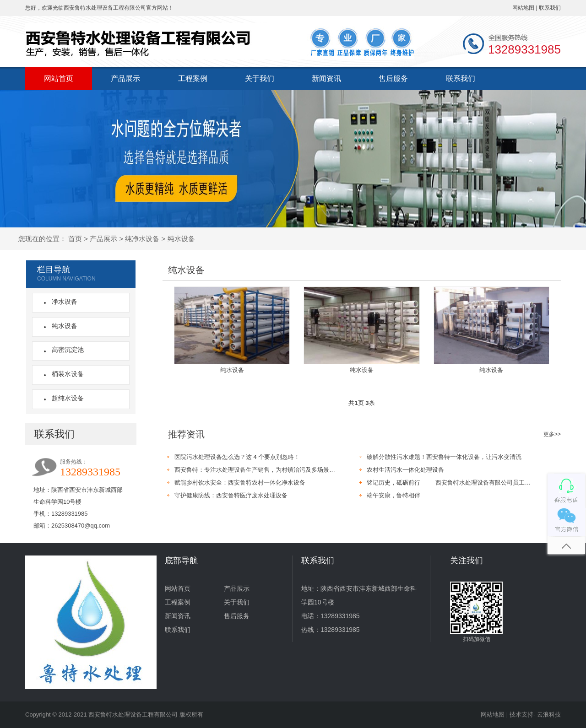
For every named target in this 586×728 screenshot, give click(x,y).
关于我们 (260, 78)
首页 (75, 239)
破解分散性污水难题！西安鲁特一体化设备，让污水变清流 (444, 457)
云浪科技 (549, 715)
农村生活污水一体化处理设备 (405, 470)
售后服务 (393, 78)
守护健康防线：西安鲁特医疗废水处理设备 (231, 495)
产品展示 (125, 78)
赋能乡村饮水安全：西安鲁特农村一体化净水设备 (240, 483)
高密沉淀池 (66, 350)
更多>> (552, 434)
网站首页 (59, 78)
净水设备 (63, 302)
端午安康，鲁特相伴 (393, 495)
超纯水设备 (66, 398)
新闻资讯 (326, 78)
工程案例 (193, 78)
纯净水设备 (142, 239)
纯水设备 (181, 239)
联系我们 (550, 8)
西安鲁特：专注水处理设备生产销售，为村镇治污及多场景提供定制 (258, 470)
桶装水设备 (66, 374)
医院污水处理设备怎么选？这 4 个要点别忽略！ (237, 457)
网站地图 (523, 8)
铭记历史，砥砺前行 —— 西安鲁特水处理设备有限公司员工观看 (450, 483)
